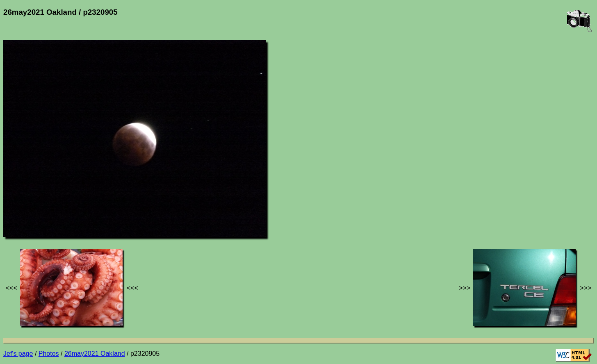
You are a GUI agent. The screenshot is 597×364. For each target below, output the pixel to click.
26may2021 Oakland (95, 354)
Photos (49, 354)
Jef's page (18, 354)
